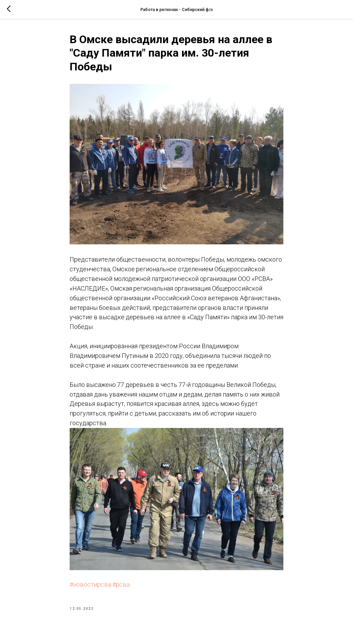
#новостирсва (90, 584)
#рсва (121, 584)
